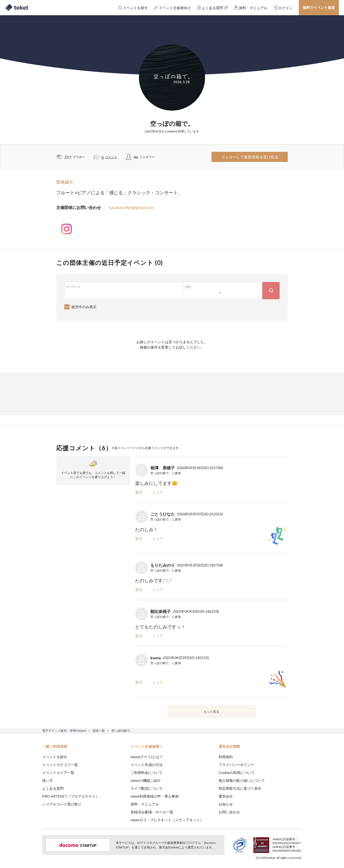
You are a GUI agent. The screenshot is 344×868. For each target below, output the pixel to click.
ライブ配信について (147, 788)
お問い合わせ (229, 812)
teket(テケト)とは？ (147, 757)
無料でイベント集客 (319, 8)
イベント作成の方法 (147, 765)
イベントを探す (55, 757)
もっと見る (211, 712)
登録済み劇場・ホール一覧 (152, 812)
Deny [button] (273, 843)
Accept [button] (299, 843)
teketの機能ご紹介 (146, 780)
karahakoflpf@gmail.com (131, 207)
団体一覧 (99, 731)
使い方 (48, 780)
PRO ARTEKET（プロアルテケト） (71, 796)
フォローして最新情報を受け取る (250, 157)
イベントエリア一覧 (58, 773)
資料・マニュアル (145, 804)
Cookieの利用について (237, 773)
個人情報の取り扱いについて (242, 780)
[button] (34, 849)
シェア (158, 492)
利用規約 (226, 757)
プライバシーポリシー (236, 765)
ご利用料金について (147, 773)
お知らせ (226, 804)
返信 (139, 492)
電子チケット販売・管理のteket (64, 731)
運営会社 (226, 796)
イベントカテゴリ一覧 (60, 765)
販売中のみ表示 (84, 307)
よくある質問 (53, 788)
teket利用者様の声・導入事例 (155, 796)
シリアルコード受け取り (62, 804)
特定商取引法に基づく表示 (240, 788)
